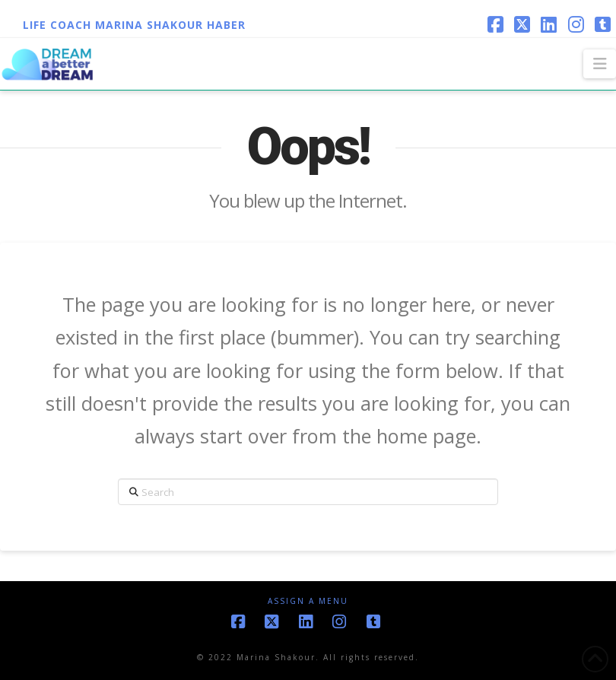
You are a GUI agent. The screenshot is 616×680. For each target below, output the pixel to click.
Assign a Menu (308, 601)
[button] (600, 64)
